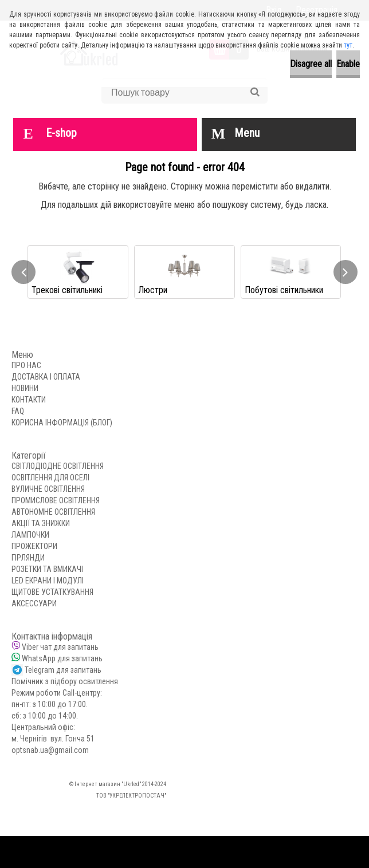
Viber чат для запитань (60, 647)
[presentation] (23, 272)
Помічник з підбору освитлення (65, 681)
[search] (255, 92)
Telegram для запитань (63, 670)
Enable (348, 64)
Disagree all (311, 64)
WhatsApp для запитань (62, 658)
